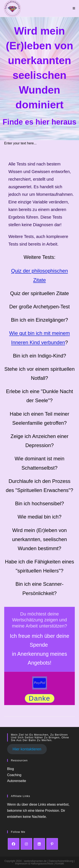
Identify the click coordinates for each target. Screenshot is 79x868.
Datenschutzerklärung (61, 861)
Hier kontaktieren (27, 749)
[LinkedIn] (39, 844)
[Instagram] (26, 844)
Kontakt (60, 864)
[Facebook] (14, 844)
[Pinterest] (52, 844)
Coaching (14, 775)
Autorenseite (17, 781)
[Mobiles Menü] (74, 8)
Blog (11, 769)
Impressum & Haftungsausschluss (35, 864)
